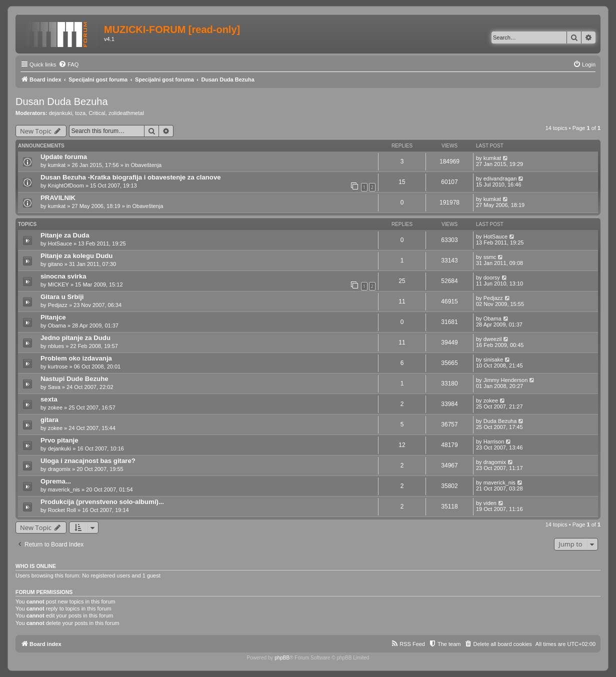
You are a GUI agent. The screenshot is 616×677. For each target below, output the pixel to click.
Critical (97, 113)
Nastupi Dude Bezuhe (74, 379)
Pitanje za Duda (65, 235)
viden (490, 503)
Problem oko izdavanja (76, 358)
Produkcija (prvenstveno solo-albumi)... (102, 502)
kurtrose (58, 366)
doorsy (492, 277)
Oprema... (56, 481)
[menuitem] (68, 64)
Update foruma (64, 157)
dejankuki (60, 113)
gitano (55, 264)
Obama (57, 325)
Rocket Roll (62, 510)
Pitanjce (53, 317)
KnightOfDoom (66, 185)
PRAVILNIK (58, 198)
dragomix (59, 469)
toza (80, 113)
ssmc (490, 257)
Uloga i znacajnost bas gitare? (88, 461)
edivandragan (500, 178)
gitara (49, 420)
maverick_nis (64, 489)
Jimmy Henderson (506, 380)
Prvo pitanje (59, 440)
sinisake (493, 359)
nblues (56, 346)
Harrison (494, 441)
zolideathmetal (126, 113)
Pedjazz (58, 305)
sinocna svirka (63, 276)
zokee (55, 407)
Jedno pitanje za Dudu (75, 338)
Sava (54, 387)
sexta (49, 399)
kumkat (57, 165)
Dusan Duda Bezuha (62, 101)
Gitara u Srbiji (62, 297)
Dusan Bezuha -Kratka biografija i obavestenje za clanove (131, 177)
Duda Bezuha (500, 421)
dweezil (493, 339)
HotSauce (60, 243)
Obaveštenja (146, 165)
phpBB (282, 658)
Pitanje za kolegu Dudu (76, 256)
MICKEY (58, 284)
